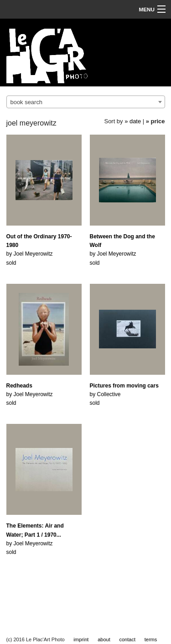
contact (127, 639)
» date (133, 121)
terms (151, 639)
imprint (81, 639)
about (104, 639)
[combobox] (86, 102)
